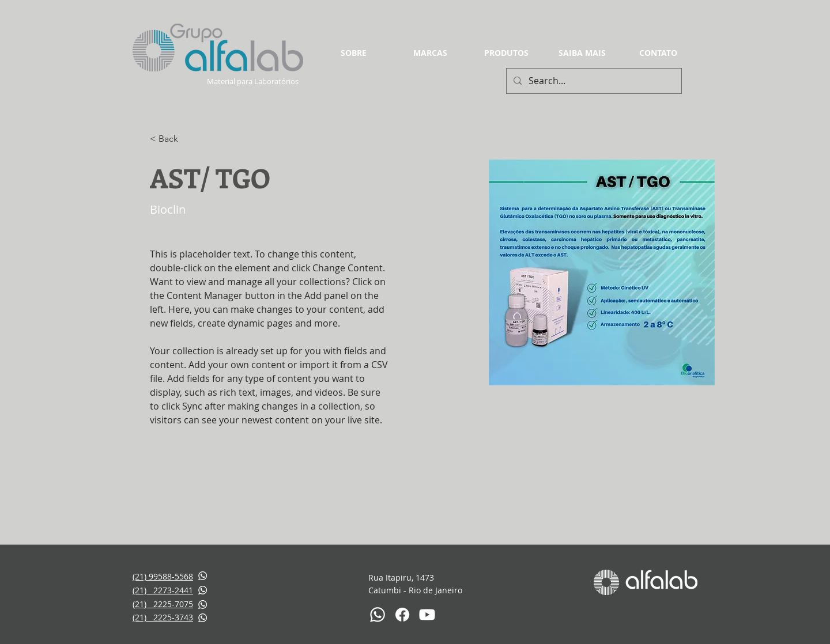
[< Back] (173, 139)
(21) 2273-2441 (163, 590)
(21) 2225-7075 (163, 604)
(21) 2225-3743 (163, 617)
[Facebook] (402, 615)
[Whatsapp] (378, 615)
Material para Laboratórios (254, 81)
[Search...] (593, 81)
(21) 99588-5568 (163, 576)
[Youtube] (427, 615)
